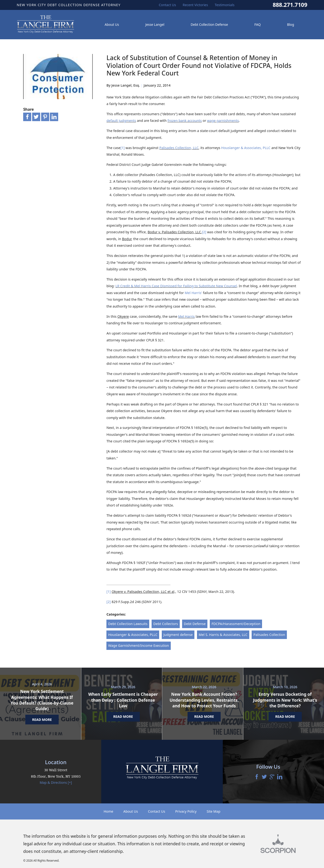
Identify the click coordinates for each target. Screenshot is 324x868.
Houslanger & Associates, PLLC (246, 148)
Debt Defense (195, 624)
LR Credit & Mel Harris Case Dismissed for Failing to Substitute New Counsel (176, 286)
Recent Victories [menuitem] (195, 5)
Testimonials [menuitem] (225, 5)
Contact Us (157, 811)
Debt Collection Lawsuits (128, 624)
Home (108, 811)
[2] (204, 232)
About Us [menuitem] (112, 24)
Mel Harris (186, 316)
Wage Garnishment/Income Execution (138, 645)
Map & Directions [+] (56, 782)
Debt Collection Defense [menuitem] (209, 24)
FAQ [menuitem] (257, 24)
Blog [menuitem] (291, 24)
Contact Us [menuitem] (168, 5)
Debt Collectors (166, 624)
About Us (131, 811)
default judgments (121, 121)
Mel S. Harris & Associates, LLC (223, 635)
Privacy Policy (186, 811)
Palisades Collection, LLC (179, 148)
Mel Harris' (193, 293)
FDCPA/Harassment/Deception (236, 624)
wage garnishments (223, 121)
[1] (123, 148)
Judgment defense (178, 635)
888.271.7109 (290, 5)
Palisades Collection (269, 635)
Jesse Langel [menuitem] (155, 24)
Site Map (214, 811)
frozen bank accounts (185, 121)
